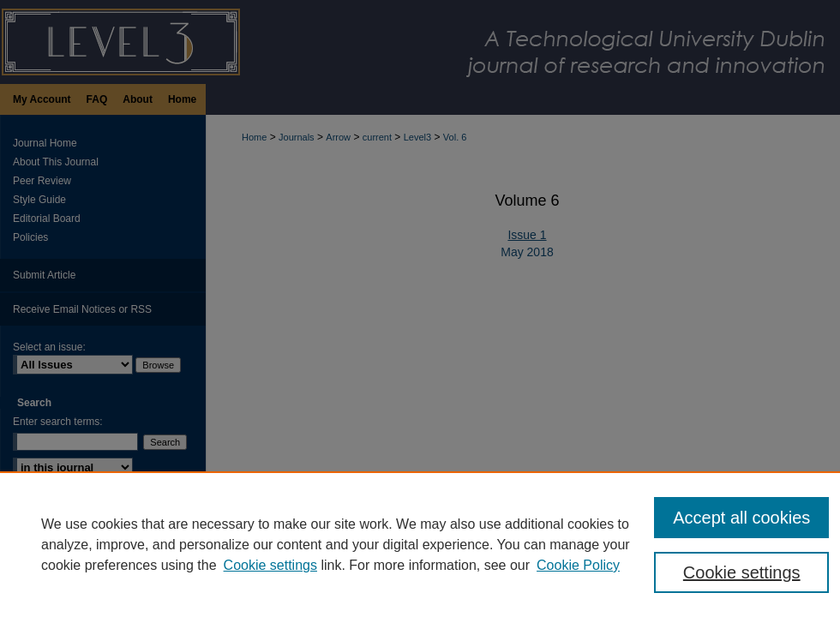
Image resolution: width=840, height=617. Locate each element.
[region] (420, 544)
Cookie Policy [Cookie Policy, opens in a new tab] (578, 565)
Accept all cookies (741, 518)
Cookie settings (270, 565)
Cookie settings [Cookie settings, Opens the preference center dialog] (742, 572)
